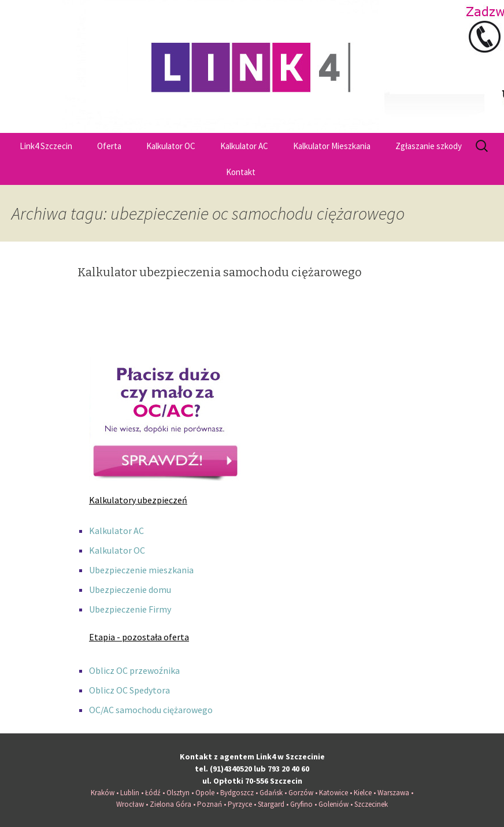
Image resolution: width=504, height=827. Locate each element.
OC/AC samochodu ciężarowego (151, 710)
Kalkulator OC (171, 146)
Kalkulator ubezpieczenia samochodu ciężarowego (220, 272)
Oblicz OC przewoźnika (134, 670)
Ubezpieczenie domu (130, 589)
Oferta (109, 146)
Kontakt (241, 172)
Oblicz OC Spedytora (129, 690)
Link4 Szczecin (46, 146)
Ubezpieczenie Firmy (130, 609)
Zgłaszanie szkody (429, 146)
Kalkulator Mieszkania (332, 146)
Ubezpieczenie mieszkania (141, 570)
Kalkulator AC (244, 146)
